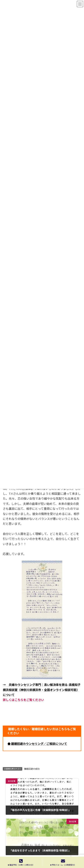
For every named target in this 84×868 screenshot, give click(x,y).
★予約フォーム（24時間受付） (63, 862)
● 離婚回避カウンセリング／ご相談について (37, 744)
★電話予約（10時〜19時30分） (21, 862)
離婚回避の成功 (32, 769)
